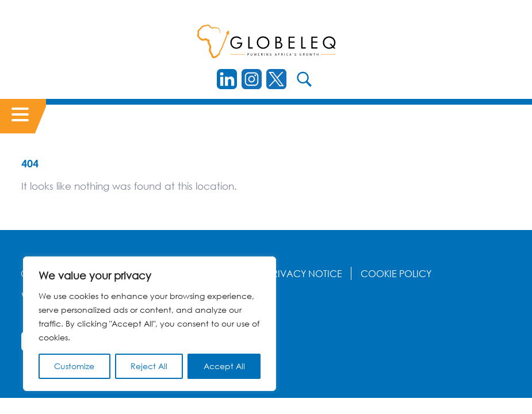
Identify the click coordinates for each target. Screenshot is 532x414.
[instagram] (252, 79)
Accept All (224, 366)
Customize (74, 366)
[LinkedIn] (227, 79)
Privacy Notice (305, 274)
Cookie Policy (396, 274)
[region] (150, 324)
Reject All (149, 366)
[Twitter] (276, 79)
